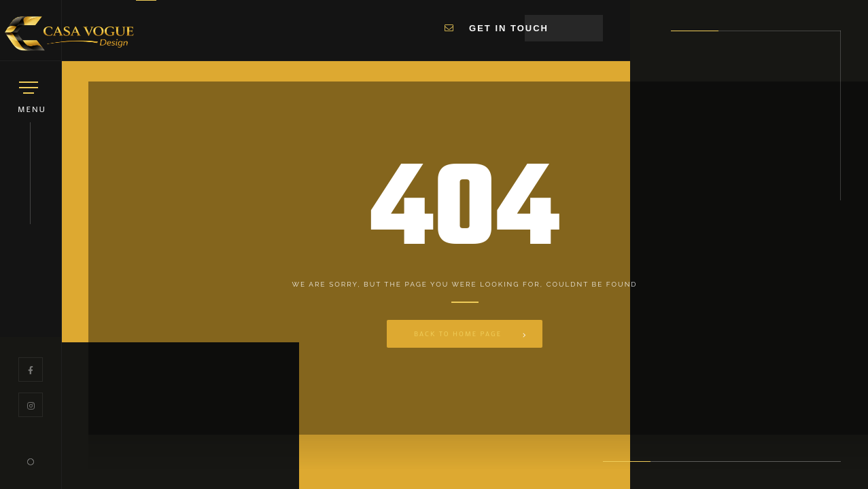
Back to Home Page (458, 334)
